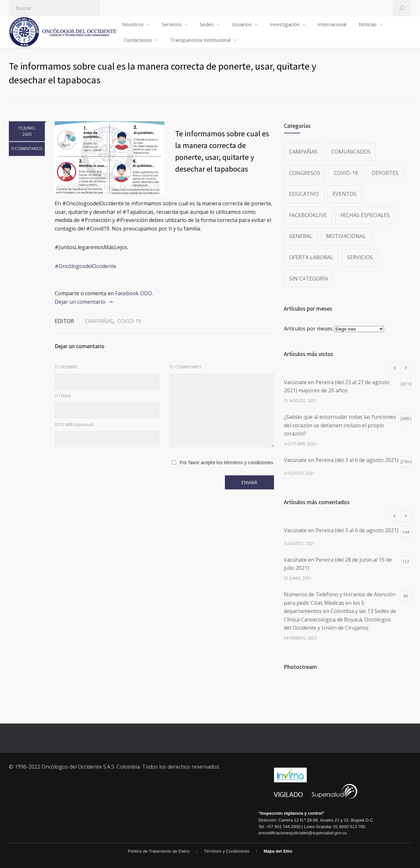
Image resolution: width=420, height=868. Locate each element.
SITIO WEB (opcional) (74, 425)
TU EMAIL (63, 396)
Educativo (304, 194)
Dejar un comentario (80, 302)
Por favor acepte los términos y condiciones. (227, 463)
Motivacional (346, 236)
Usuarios (242, 24)
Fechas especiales (365, 215)
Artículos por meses (308, 329)
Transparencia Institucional (200, 40)
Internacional (332, 24)
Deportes (385, 173)
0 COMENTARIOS (27, 149)
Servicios (172, 24)
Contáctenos (138, 40)
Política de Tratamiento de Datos (159, 851)
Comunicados (351, 152)
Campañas (99, 321)
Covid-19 (129, 321)
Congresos (305, 173)
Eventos (345, 194)
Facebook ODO (134, 293)
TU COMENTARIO (185, 367)
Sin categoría (309, 279)
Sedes (207, 24)
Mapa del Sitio (278, 851)
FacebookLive (308, 215)
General (301, 236)
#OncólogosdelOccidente (85, 266)
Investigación (285, 24)
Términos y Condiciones (226, 851)
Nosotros (133, 24)
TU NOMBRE (66, 367)
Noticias (368, 24)
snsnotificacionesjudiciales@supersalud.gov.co (302, 833)
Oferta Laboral (311, 257)
